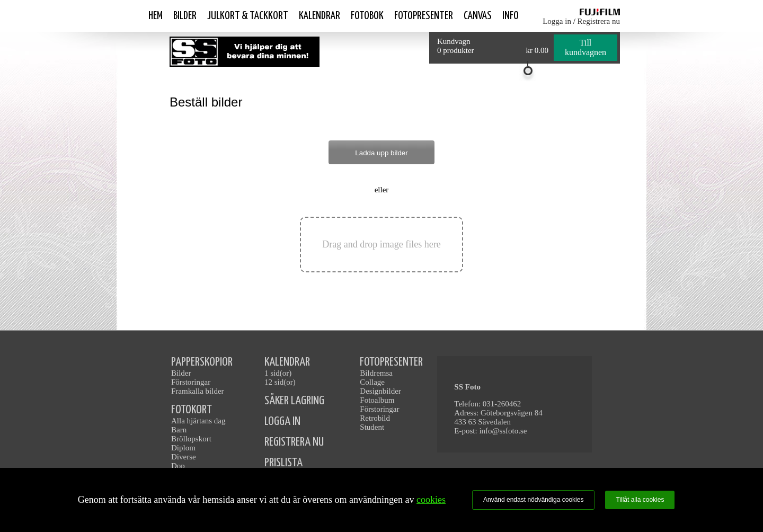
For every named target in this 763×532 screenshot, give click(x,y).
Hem (156, 16)
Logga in (557, 21)
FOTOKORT (192, 410)
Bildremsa (376, 373)
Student (372, 427)
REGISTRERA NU (294, 442)
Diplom (183, 448)
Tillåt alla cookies (640, 500)
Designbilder (380, 391)
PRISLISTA (283, 463)
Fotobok (367, 16)
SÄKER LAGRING (294, 401)
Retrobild (375, 418)
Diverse (184, 457)
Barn (179, 430)
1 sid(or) (278, 373)
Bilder (185, 16)
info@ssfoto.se (503, 431)
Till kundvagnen (585, 47)
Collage (372, 382)
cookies (431, 500)
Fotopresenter (424, 16)
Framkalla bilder (198, 391)
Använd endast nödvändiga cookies (533, 500)
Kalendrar (320, 16)
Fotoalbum (377, 400)
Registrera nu (599, 21)
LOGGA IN (282, 422)
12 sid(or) (280, 382)
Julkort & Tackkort (248, 16)
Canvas (478, 16)
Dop (178, 466)
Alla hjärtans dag (198, 421)
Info (511, 16)
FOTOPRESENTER (391, 362)
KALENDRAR (287, 362)
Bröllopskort (191, 439)
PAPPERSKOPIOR (202, 362)
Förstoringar (191, 382)
